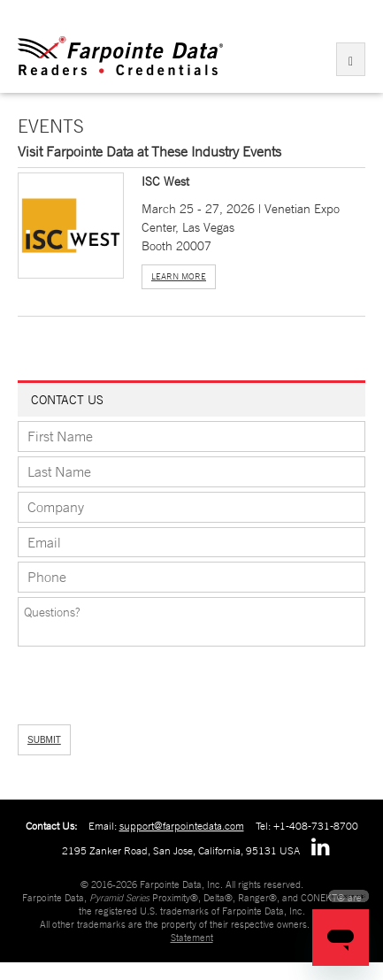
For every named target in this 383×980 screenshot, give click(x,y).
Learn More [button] (179, 276)
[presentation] (112, 680)
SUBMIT (44, 740)
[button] (71, 225)
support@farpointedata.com (182, 826)
